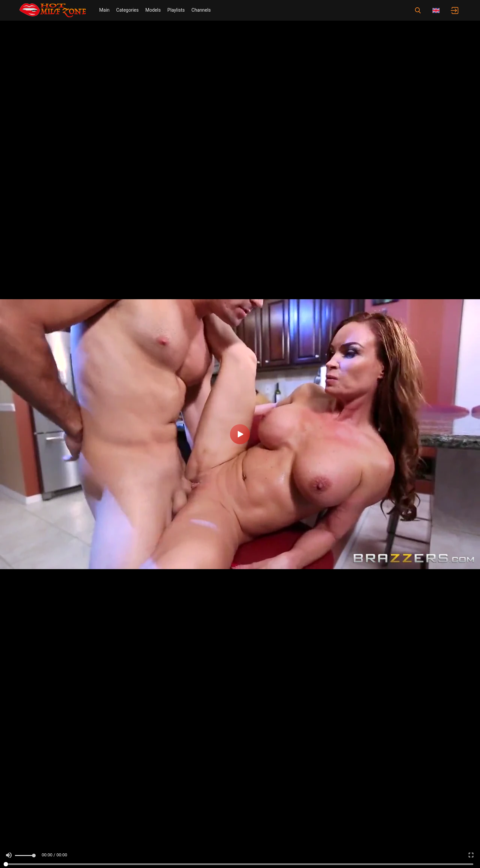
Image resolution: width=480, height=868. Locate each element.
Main (104, 10)
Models (153, 10)
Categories (127, 10)
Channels (201, 10)
